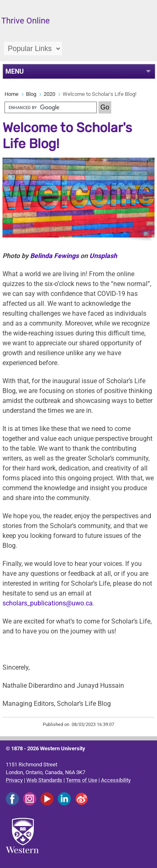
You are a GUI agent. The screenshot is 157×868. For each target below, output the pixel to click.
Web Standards (44, 780)
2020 (49, 94)
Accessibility (116, 780)
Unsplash (103, 256)
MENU (15, 71)
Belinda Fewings (54, 256)
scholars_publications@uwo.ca (48, 603)
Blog (31, 94)
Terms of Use (82, 780)
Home (12, 94)
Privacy (14, 780)
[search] (51, 107)
